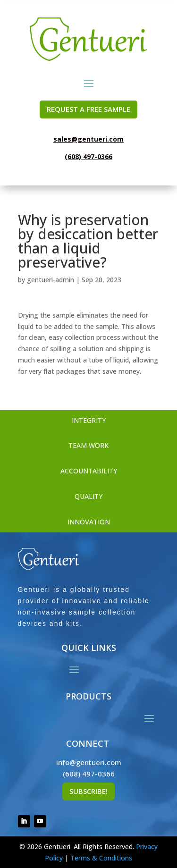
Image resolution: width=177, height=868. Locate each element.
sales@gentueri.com (88, 139)
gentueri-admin (51, 280)
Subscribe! (88, 791)
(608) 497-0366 (88, 156)
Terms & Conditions (101, 858)
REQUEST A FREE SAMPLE (88, 109)
